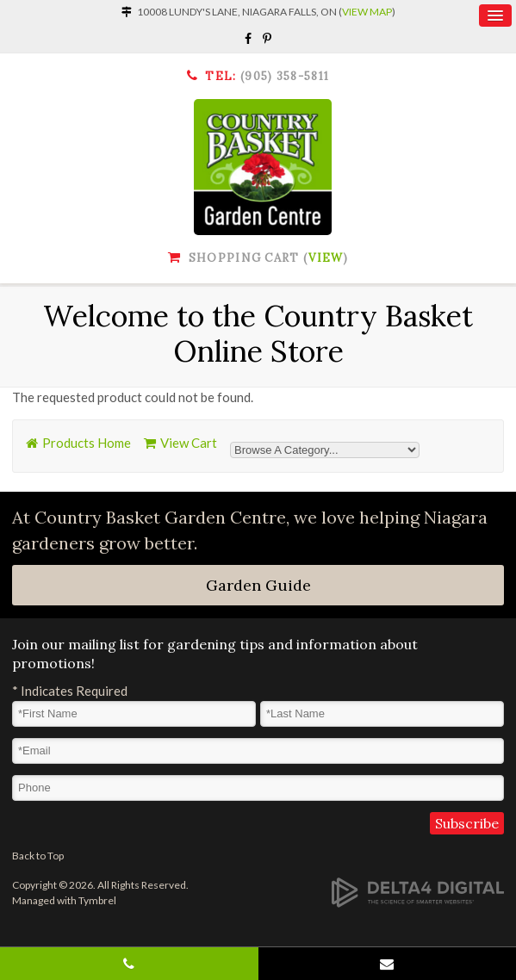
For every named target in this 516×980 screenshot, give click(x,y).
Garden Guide (258, 585)
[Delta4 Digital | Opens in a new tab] (418, 893)
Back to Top (38, 856)
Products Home (87, 443)
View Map (367, 12)
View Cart (189, 443)
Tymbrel (97, 900)
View (326, 258)
